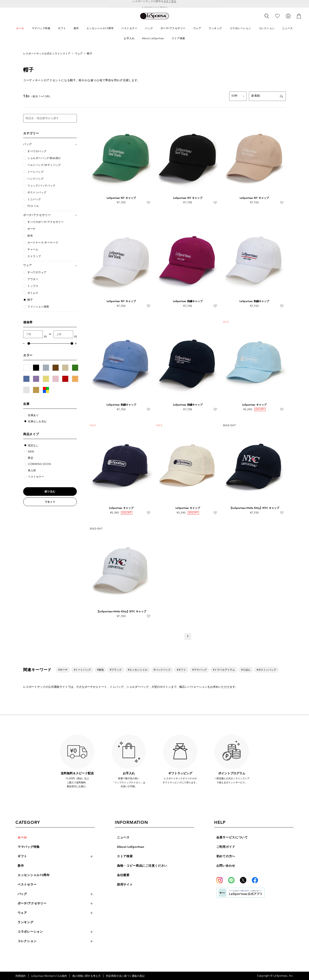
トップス (33, 286)
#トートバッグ (82, 670)
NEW (31, 452)
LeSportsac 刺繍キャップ (188, 301)
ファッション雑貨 (38, 307)
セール (22, 837)
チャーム (33, 249)
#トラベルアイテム (224, 670)
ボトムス (33, 293)
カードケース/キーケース (43, 243)
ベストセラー (36, 477)
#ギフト (181, 670)
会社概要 (123, 875)
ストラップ (34, 256)
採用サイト (125, 885)
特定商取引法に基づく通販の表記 (125, 976)
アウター (33, 279)
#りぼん (246, 670)
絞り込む (50, 491)
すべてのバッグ (37, 151)
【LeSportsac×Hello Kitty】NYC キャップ (254, 508)
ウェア (79, 53)
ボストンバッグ (37, 192)
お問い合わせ (226, 866)
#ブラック (116, 670)
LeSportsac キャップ (254, 405)
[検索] (267, 16)
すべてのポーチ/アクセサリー (45, 222)
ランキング (26, 922)
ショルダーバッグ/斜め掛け (44, 158)
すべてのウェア (37, 272)
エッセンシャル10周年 (34, 875)
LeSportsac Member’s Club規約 (49, 976)
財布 (30, 236)
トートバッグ (36, 172)
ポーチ (32, 229)
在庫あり (33, 415)
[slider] (29, 343)
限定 (31, 458)
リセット (50, 502)
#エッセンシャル (138, 670)
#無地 (100, 670)
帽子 (89, 53)
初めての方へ (226, 856)
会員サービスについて (232, 837)
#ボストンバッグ (266, 670)
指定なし (33, 445)
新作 (21, 866)
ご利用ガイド (226, 847)
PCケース (33, 206)
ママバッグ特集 (29, 847)
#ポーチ (63, 670)
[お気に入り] (277, 16)
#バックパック (162, 670)
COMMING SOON (39, 464)
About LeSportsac (131, 847)
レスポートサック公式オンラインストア (47, 53)
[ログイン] (288, 16)
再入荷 (32, 470)
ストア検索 (125, 856)
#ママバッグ (199, 670)
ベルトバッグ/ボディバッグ (44, 165)
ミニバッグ (34, 199)
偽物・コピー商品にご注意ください (142, 866)
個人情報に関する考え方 (86, 976)
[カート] (299, 16)
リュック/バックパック (42, 186)
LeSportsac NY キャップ (121, 198)
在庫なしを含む (37, 421)
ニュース (123, 837)
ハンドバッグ (36, 179)
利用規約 (21, 976)
